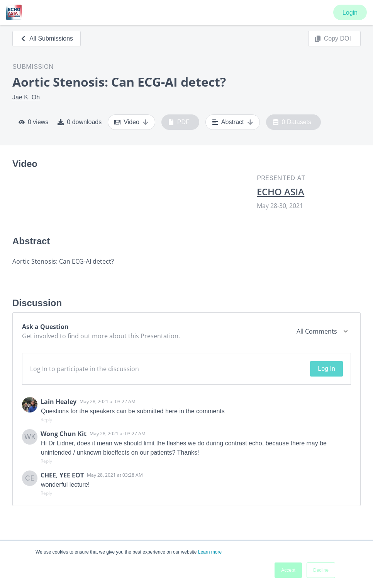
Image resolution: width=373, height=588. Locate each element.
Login (350, 13)
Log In (326, 369)
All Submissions (47, 38)
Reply (46, 420)
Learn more (210, 552)
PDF (179, 122)
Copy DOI (333, 39)
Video (131, 122)
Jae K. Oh (26, 97)
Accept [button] (288, 570)
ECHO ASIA (281, 192)
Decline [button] (321, 570)
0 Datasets (292, 122)
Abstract (233, 122)
